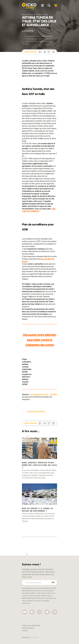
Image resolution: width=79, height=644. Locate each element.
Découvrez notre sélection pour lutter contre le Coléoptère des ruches (40, 340)
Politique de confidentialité (31, 626)
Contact (25, 631)
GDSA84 (54, 394)
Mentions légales (28, 628)
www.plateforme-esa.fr (39, 394)
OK (53, 582)
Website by (30, 637)
